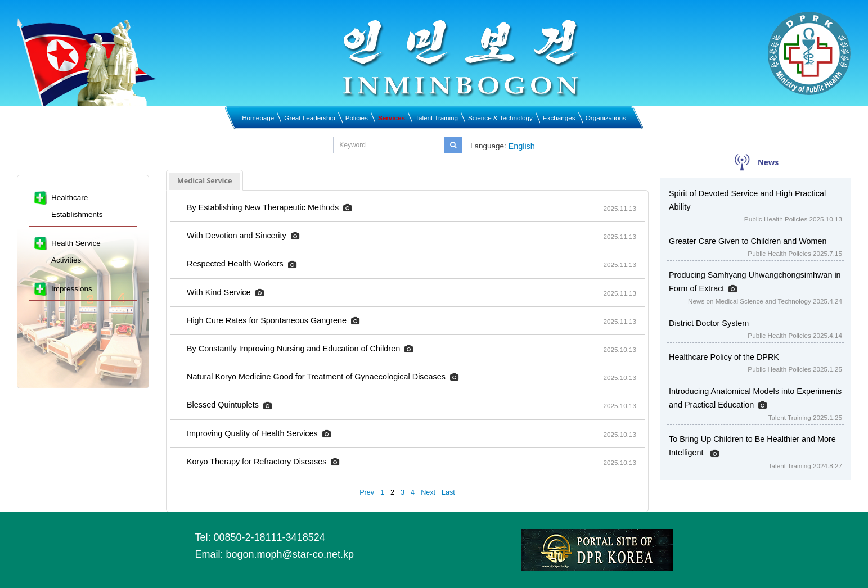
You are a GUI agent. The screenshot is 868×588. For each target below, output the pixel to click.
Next (428, 492)
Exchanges (559, 118)
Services (392, 118)
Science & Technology (500, 118)
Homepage (258, 118)
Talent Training (437, 118)
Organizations (606, 118)
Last (448, 492)
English (522, 146)
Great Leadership (309, 118)
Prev (367, 492)
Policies (357, 118)
